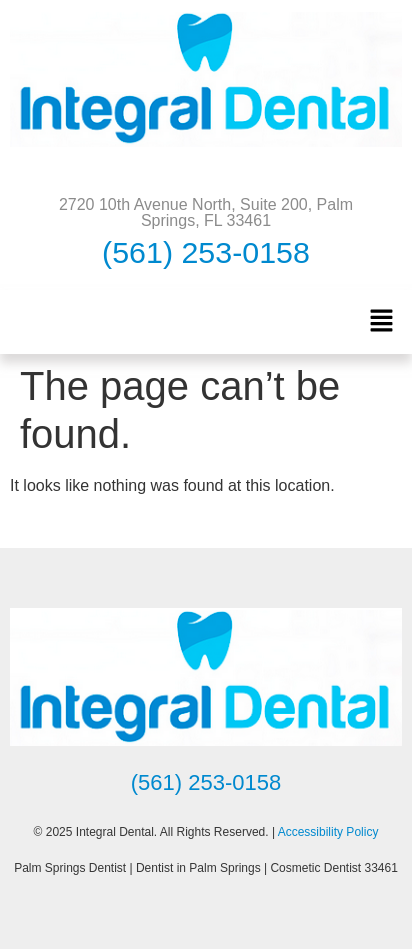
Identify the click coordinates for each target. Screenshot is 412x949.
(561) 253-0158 (206, 252)
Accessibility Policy (328, 832)
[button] (382, 322)
